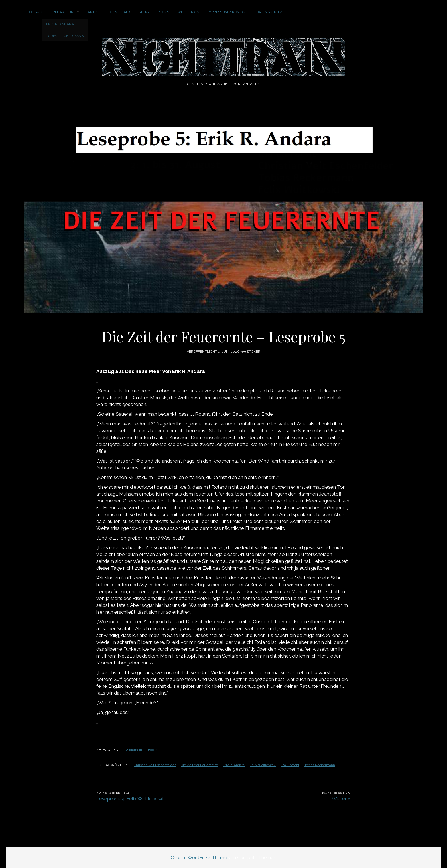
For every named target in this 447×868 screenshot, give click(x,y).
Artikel (95, 12)
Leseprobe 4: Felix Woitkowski (130, 799)
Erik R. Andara (234, 765)
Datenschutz (269, 12)
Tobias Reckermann (320, 765)
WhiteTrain (188, 12)
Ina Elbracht (290, 765)
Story (144, 12)
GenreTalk (120, 12)
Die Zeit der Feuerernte (199, 765)
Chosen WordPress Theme (199, 858)
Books (163, 12)
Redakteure (64, 12)
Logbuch (36, 12)
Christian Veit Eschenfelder (155, 765)
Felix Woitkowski (263, 765)
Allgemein (134, 750)
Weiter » (341, 799)
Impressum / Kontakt (228, 12)
